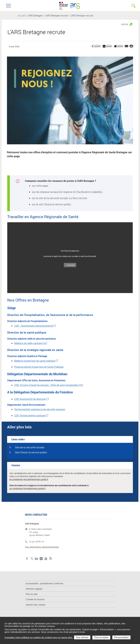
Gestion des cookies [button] (36, 605)
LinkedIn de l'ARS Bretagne (37, 559)
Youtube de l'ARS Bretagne (46, 559)
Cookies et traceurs (35, 599)
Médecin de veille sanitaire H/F (31, 343)
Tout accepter (101, 637)
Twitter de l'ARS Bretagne (32, 559)
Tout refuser (82, 637)
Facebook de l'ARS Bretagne (27, 559)
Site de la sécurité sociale (30, 447)
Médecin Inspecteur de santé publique (35, 361)
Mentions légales (34, 589)
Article (125, 24)
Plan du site (32, 594)
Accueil (21, 15)
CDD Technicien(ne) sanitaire (30, 416)
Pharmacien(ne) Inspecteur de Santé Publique (39, 367)
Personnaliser (121, 637)
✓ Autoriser (70, 265)
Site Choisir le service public (31, 452)
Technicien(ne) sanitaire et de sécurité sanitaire (40, 409)
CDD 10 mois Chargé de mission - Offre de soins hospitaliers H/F (49, 385)
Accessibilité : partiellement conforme (44, 584)
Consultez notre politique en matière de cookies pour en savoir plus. (39, 637)
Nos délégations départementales (42, 547)
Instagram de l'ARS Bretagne (41, 559)
